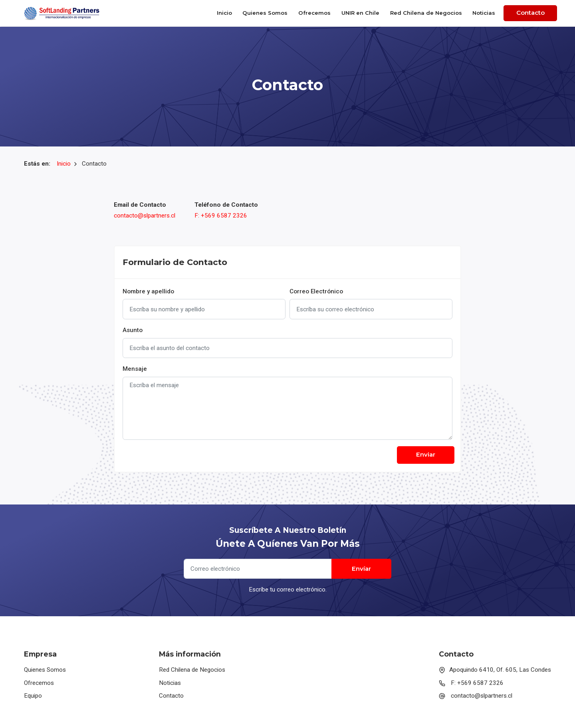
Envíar (361, 569)
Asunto (133, 330)
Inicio (224, 13)
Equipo (33, 696)
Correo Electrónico (316, 291)
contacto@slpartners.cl (145, 216)
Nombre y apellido (148, 291)
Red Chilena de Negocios (426, 13)
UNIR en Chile (360, 13)
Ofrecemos (314, 13)
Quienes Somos (265, 13)
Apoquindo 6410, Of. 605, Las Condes (495, 670)
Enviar (426, 454)
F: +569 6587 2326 (221, 216)
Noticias (484, 13)
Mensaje (135, 369)
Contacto (530, 13)
